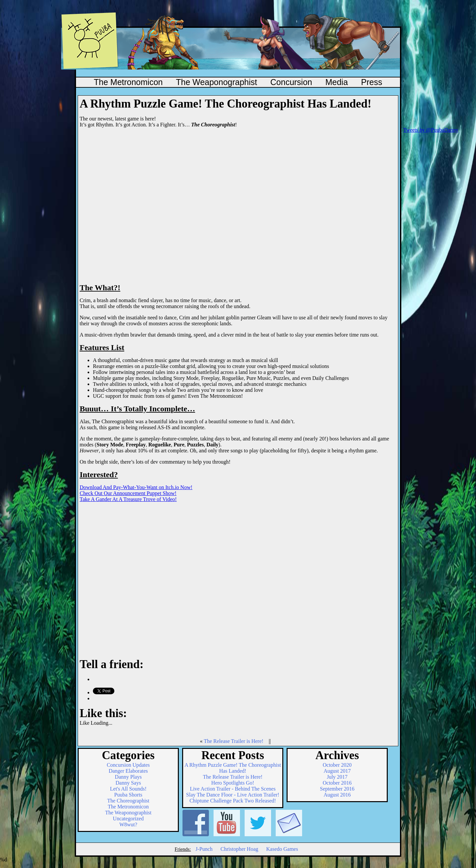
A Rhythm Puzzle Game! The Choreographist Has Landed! (233, 768)
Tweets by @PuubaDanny (431, 130)
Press (372, 82)
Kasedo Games (282, 849)
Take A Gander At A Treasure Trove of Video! (128, 499)
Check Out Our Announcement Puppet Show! (128, 493)
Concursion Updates (128, 765)
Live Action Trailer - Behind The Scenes (233, 789)
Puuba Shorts (128, 795)
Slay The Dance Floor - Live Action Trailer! (233, 795)
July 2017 (337, 777)
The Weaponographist (217, 82)
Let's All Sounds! (128, 789)
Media (337, 82)
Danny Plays (128, 777)
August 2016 (337, 795)
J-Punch (204, 849)
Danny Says (128, 783)
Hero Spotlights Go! (233, 783)
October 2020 (337, 765)
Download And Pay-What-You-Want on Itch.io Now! (136, 487)
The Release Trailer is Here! (233, 741)
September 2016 (337, 789)
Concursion (291, 82)
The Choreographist (128, 801)
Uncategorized (128, 819)
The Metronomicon (128, 82)
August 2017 (337, 771)
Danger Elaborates (128, 771)
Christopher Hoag (239, 849)
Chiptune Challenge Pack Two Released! (233, 801)
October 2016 (337, 783)
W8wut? (128, 824)
